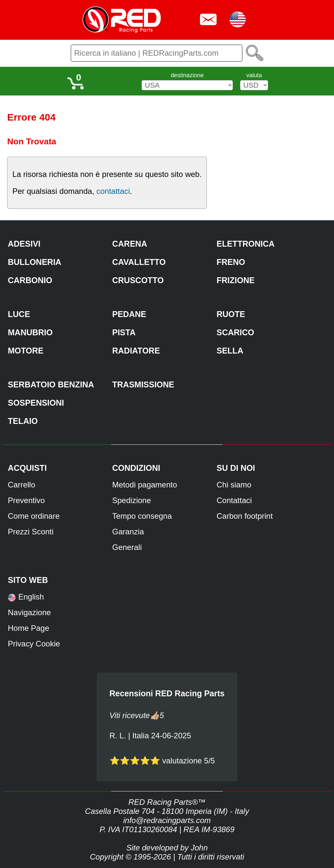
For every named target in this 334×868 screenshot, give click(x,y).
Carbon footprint (245, 516)
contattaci (113, 191)
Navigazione (29, 612)
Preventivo (26, 500)
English (31, 597)
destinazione (187, 75)
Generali (127, 547)
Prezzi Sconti (31, 532)
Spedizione (132, 500)
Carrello (22, 485)
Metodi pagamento (145, 485)
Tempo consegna (142, 516)
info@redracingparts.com (167, 820)
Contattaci (234, 500)
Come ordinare (34, 516)
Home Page (29, 628)
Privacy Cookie (34, 644)
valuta (254, 75)
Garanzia (128, 532)
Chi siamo (234, 485)
